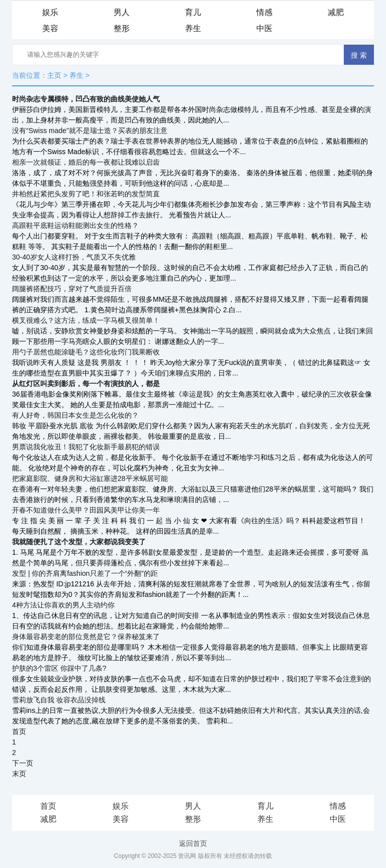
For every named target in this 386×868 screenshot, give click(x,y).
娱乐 (50, 12)
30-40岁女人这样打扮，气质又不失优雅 (74, 257)
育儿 (193, 12)
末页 (19, 774)
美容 (50, 28)
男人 (122, 12)
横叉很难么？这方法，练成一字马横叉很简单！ (86, 320)
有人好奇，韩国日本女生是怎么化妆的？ (75, 415)
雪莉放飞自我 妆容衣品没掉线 (59, 700)
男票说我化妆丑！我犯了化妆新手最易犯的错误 (86, 447)
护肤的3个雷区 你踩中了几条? (59, 668)
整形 (122, 28)
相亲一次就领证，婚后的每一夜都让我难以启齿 (86, 162)
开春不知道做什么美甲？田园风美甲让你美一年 (86, 510)
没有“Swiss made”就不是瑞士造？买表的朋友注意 (90, 131)
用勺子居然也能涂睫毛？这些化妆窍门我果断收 (86, 352)
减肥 (336, 12)
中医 (264, 28)
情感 (264, 12)
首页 (19, 731)
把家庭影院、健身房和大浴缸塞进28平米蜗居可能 (90, 478)
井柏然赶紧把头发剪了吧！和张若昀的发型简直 (86, 194)
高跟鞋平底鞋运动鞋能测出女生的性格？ (75, 225)
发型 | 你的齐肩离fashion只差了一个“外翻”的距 (85, 573)
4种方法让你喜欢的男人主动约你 (63, 605)
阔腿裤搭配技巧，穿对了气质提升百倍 (72, 289)
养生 (193, 28)
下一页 (23, 763)
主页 (54, 75)
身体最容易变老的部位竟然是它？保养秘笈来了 (86, 637)
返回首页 (193, 843)
